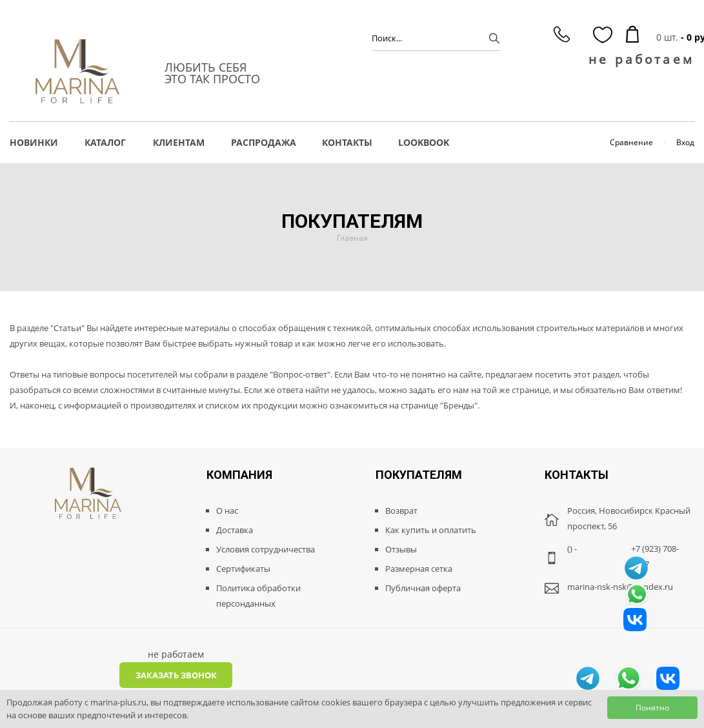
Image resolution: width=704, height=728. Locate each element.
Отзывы (401, 549)
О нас (227, 511)
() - (572, 549)
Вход (685, 142)
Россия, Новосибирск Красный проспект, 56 (629, 518)
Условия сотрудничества (266, 549)
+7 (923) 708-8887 (655, 556)
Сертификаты (243, 569)
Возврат (401, 511)
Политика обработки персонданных (258, 596)
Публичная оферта (423, 588)
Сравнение (631, 142)
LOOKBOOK (424, 142)
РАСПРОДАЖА (264, 142)
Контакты (347, 142)
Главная (352, 238)
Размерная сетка (419, 569)
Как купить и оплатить (431, 530)
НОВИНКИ (34, 142)
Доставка (235, 530)
